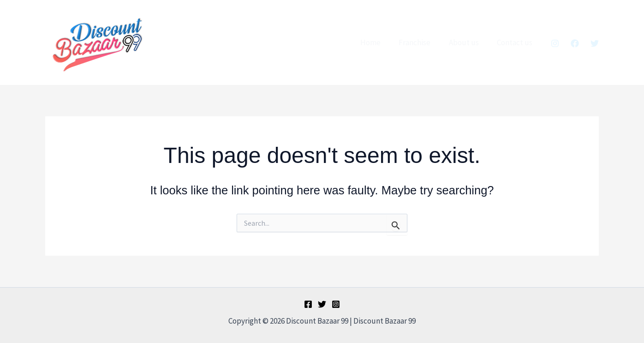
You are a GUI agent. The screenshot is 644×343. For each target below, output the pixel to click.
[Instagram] (555, 43)
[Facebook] (575, 43)
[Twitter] (595, 43)
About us (468, 42)
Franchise (421, 42)
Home (379, 42)
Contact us (516, 42)
